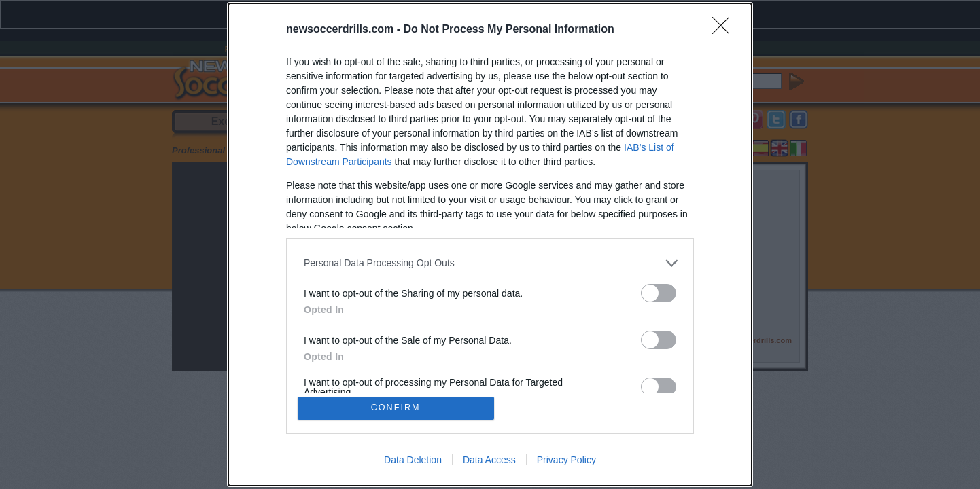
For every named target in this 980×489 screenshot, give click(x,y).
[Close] (725, 29)
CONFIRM (397, 408)
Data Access (489, 460)
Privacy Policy (566, 460)
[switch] (659, 292)
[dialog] (490, 244)
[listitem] (490, 262)
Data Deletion (413, 460)
